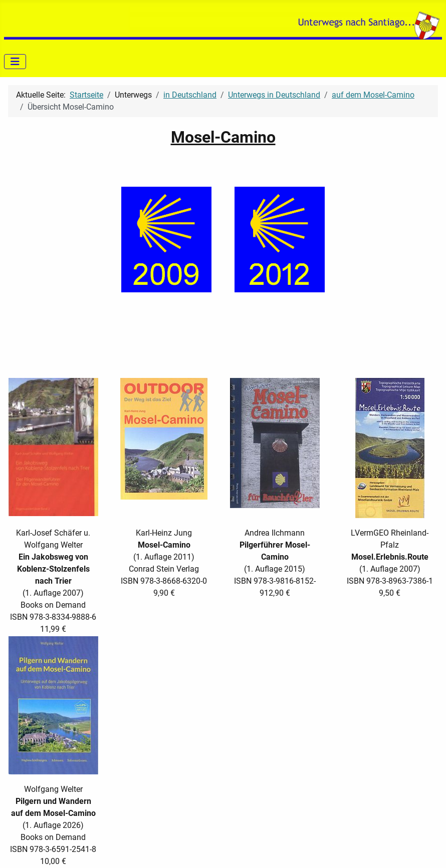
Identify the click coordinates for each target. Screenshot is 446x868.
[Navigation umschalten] (15, 62)
